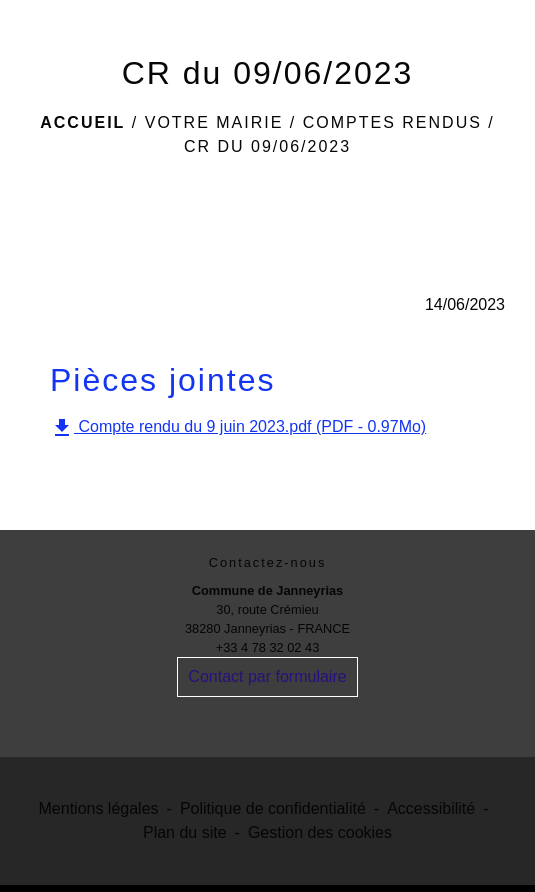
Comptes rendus (392, 122)
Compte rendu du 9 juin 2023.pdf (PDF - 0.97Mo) (238, 428)
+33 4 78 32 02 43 (268, 647)
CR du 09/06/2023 (267, 146)
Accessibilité (431, 808)
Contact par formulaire (267, 676)
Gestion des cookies (320, 832)
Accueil (82, 122)
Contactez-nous (268, 562)
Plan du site (185, 832)
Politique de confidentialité (273, 808)
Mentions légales (99, 808)
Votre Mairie (214, 122)
